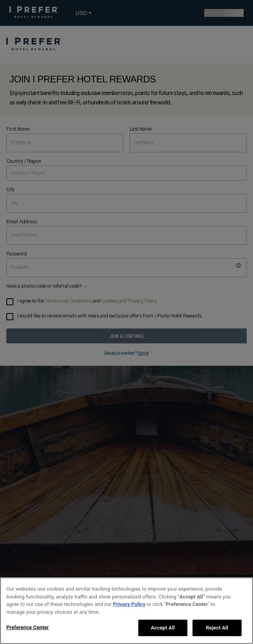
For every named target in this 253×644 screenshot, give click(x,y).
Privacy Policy (129, 604)
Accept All (163, 628)
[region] (126, 611)
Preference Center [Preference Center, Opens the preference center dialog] (27, 627)
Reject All (217, 628)
